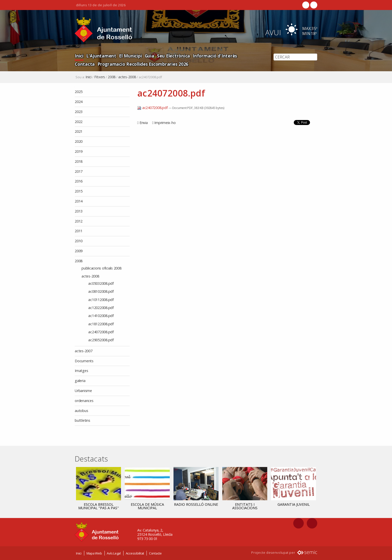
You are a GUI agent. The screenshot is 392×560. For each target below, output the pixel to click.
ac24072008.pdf (153, 108)
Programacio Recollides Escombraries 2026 (118, 64)
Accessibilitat (135, 553)
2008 (112, 77)
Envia (144, 123)
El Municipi (128, 56)
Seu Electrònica (169, 56)
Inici (79, 56)
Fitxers (100, 77)
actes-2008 (127, 77)
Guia (146, 56)
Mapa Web (94, 553)
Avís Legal (114, 553)
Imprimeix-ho (165, 123)
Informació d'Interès (209, 56)
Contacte (155, 553)
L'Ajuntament (100, 56)
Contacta (242, 56)
